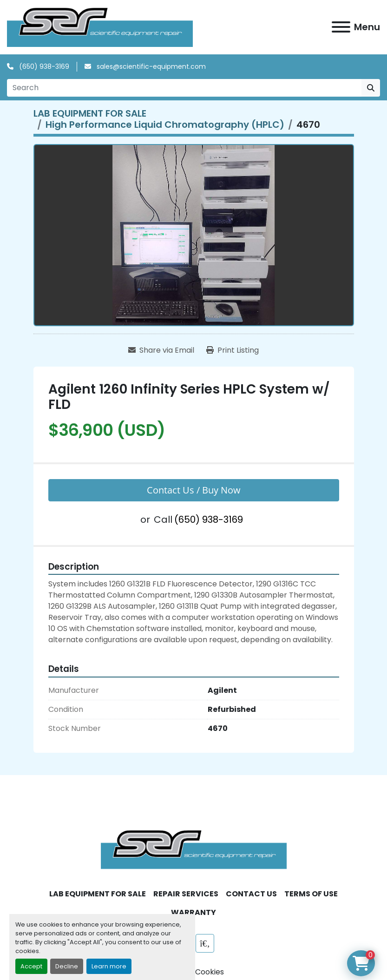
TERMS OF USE (311, 894)
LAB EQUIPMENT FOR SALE (98, 894)
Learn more (109, 966)
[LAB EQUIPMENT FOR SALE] (90, 113)
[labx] (205, 943)
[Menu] (341, 27)
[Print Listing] (233, 350)
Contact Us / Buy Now (194, 490)
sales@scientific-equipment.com (150, 66)
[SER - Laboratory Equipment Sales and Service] (194, 849)
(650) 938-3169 (43, 66)
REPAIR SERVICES (186, 894)
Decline (67, 966)
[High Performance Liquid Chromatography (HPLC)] (165, 125)
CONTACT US (251, 894)
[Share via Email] (161, 350)
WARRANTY (193, 912)
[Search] (184, 88)
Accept (31, 966)
